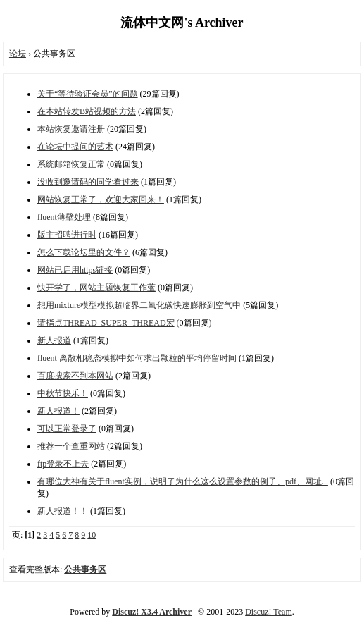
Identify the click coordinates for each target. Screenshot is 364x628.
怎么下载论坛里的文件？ (84, 252)
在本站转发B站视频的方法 (87, 111)
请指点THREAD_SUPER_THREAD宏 (106, 323)
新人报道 (54, 340)
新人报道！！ (63, 511)
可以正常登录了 (67, 429)
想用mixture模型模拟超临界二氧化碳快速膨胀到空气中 (139, 305)
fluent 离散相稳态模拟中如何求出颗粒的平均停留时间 (137, 358)
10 (92, 535)
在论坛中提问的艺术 (75, 147)
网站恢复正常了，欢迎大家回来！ (101, 199)
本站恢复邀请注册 (71, 129)
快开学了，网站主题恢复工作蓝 (96, 288)
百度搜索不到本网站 (75, 376)
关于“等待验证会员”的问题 (88, 94)
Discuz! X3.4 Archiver (152, 612)
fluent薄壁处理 (64, 217)
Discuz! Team (269, 612)
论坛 (18, 54)
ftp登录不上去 (63, 464)
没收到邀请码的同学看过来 (88, 182)
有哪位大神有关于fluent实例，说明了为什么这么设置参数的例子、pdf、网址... (183, 481)
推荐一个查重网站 (71, 446)
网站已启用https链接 (75, 270)
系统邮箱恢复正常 (71, 164)
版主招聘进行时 (67, 235)
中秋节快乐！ (63, 393)
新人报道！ (58, 411)
